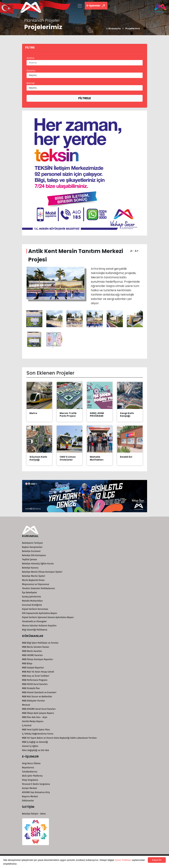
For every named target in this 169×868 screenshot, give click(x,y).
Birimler (31, 83)
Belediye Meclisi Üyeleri (34, 576)
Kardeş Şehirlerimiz (32, 597)
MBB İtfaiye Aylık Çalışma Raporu (38, 713)
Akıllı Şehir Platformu (32, 776)
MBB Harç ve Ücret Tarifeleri (36, 676)
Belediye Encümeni (31, 551)
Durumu (31, 71)
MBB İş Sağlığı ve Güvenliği (35, 742)
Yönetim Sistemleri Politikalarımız (39, 588)
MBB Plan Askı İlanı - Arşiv (35, 717)
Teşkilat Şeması (30, 560)
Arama (30, 58)
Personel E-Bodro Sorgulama (36, 784)
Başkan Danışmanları (32, 547)
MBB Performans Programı (35, 680)
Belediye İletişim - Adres (34, 814)
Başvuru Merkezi (30, 796)
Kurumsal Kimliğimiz (32, 605)
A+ (136, 250)
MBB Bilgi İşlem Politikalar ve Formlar (40, 643)
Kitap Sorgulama (30, 780)
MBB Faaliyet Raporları (33, 668)
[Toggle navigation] (80, 6)
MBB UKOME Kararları (33, 655)
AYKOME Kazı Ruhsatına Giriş (36, 792)
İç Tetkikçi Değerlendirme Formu (38, 734)
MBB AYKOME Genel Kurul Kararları (39, 709)
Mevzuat (26, 705)
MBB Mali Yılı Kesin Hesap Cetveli (38, 672)
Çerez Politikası (123, 860)
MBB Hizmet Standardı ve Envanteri (39, 692)
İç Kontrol (27, 726)
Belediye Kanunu (30, 568)
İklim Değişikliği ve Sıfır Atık (36, 750)
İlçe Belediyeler (30, 593)
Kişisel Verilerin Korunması (35, 609)
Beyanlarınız (28, 768)
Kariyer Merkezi (30, 788)
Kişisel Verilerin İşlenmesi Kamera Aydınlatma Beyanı (48, 617)
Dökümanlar (28, 801)
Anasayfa (113, 28)
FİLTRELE (85, 98)
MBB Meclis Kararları (32, 651)
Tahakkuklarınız (30, 772)
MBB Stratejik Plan (31, 688)
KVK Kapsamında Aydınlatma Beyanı (40, 613)
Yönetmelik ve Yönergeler (34, 621)
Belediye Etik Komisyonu (34, 555)
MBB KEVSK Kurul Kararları (35, 684)
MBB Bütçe (27, 664)
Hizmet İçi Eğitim (30, 746)
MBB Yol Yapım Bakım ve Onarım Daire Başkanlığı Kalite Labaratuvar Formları (59, 738)
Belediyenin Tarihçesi (33, 543)
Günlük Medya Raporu (33, 721)
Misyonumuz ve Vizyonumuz (36, 584)
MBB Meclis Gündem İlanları (36, 647)
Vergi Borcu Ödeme (31, 763)
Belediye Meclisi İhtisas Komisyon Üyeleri (42, 572)
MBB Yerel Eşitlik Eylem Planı (36, 730)
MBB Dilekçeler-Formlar (33, 701)
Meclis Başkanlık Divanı (33, 580)
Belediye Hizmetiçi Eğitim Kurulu (38, 564)
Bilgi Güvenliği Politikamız (35, 630)
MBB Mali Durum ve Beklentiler (37, 697)
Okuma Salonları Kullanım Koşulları (39, 626)
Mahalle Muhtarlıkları (33, 601)
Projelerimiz (133, 28)
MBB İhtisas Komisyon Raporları (38, 659)
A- (132, 250)
